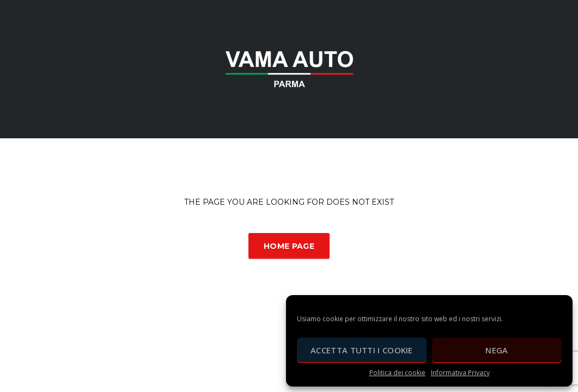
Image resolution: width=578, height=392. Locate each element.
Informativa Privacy (460, 373)
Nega (497, 350)
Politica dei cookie (397, 373)
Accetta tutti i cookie (362, 350)
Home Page (289, 246)
